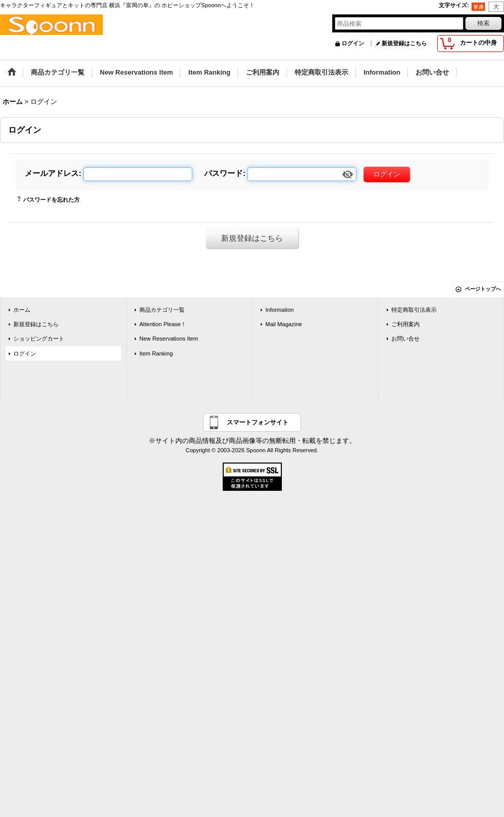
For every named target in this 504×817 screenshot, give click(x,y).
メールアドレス (52, 173)
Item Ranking (156, 353)
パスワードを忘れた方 (51, 200)
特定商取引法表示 (414, 310)
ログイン (353, 43)
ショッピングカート (39, 339)
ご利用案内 (406, 324)
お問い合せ (406, 339)
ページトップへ (483, 289)
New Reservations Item (169, 339)
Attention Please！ (163, 324)
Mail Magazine (284, 324)
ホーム (22, 310)
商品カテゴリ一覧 (162, 310)
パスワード (223, 173)
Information (280, 310)
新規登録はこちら (404, 43)
